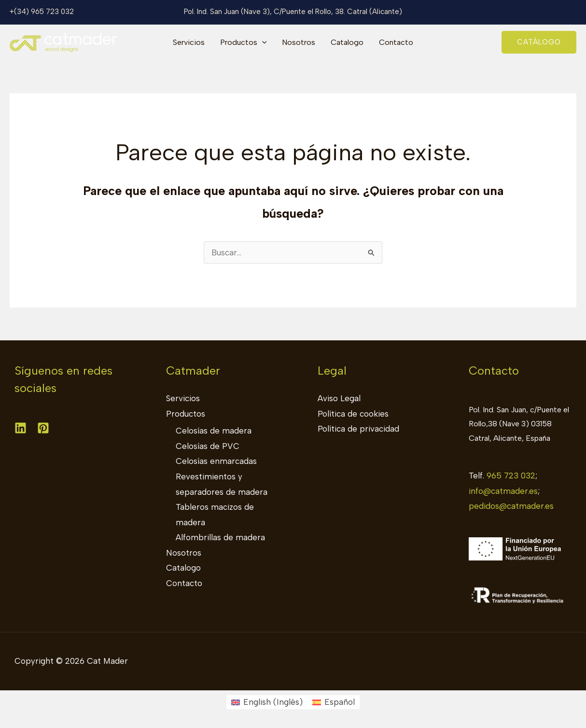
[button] (539, 42)
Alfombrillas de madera (220, 537)
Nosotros (299, 42)
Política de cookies (353, 414)
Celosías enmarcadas (216, 461)
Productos (244, 42)
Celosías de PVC (208, 446)
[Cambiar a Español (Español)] (334, 702)
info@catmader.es (503, 491)
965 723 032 (511, 476)
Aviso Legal (339, 398)
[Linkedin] (21, 428)
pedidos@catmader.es (511, 506)
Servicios (189, 42)
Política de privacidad (358, 429)
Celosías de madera (214, 431)
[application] (262, 42)
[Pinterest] (43, 428)
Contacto (396, 42)
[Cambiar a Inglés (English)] (267, 702)
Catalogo (347, 42)
